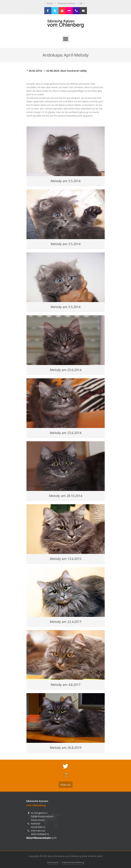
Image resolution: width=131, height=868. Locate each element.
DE (82, 4)
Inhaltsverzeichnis (66, 3)
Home (50, 3)
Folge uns (66, 785)
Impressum (53, 862)
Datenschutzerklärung (73, 862)
